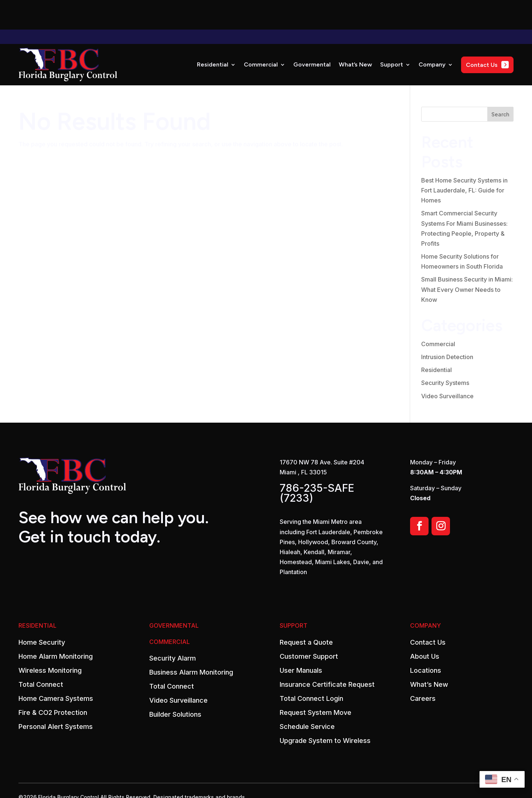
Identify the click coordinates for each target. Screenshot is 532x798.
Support (392, 35)
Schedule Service (307, 697)
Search (500, 85)
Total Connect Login (311, 669)
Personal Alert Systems (56, 697)
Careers (423, 669)
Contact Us (428, 613)
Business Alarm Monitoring (191, 643)
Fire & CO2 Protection (53, 683)
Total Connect (41, 655)
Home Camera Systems (56, 669)
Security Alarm (173, 629)
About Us (425, 627)
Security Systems (445, 353)
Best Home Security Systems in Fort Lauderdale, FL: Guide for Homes (464, 161)
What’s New (355, 35)
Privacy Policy (53, 783)
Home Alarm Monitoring (56, 627)
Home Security (42, 613)
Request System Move (316, 683)
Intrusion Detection (447, 327)
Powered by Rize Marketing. (112, 783)
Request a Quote (306, 613)
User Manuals (301, 641)
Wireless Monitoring (50, 641)
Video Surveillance (447, 366)
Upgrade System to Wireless (325, 711)
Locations (426, 641)
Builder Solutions (175, 685)
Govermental (312, 35)
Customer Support (309, 627)
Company (432, 35)
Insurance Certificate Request (327, 655)
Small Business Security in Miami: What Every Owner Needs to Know (467, 260)
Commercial (261, 35)
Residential (213, 35)
